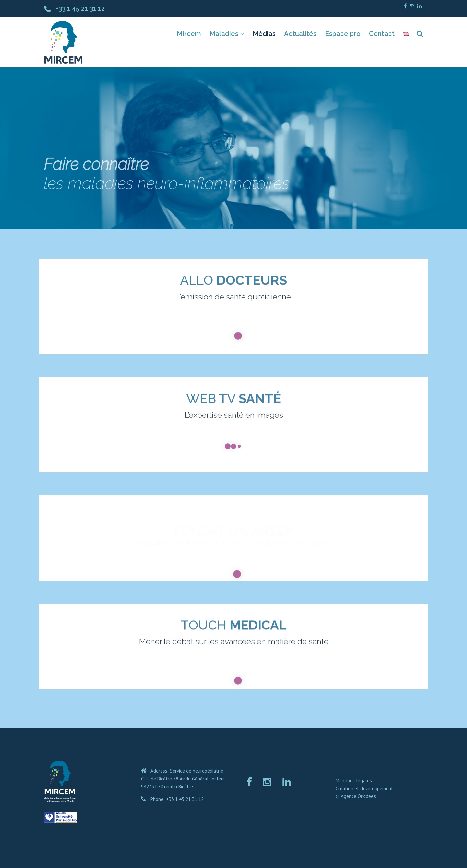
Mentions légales (354, 781)
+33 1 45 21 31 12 (80, 8)
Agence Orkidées (358, 796)
